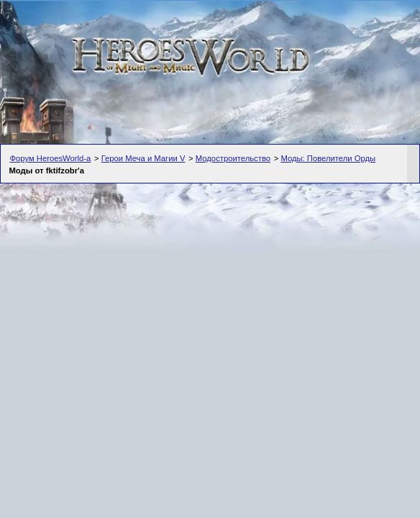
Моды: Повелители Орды (328, 158)
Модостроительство (233, 158)
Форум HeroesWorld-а (50, 158)
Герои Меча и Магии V (143, 158)
